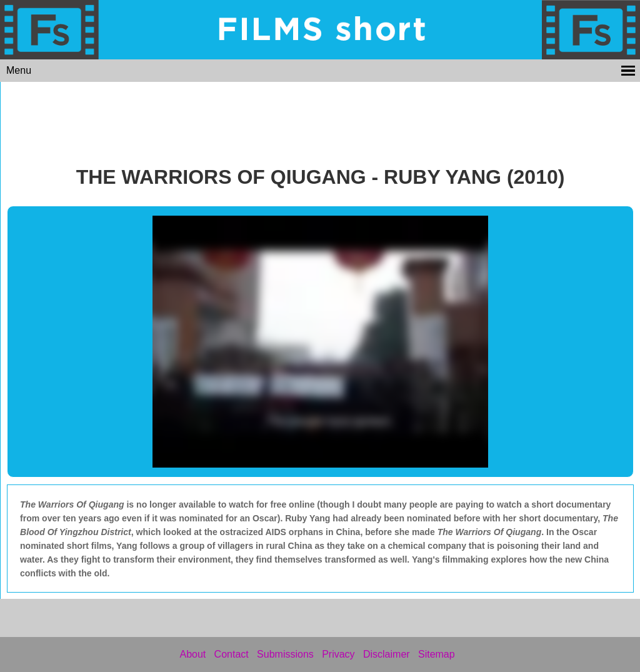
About (192, 654)
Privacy (338, 654)
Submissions (285, 654)
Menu (19, 70)
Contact (232, 654)
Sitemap (437, 654)
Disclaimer (387, 654)
